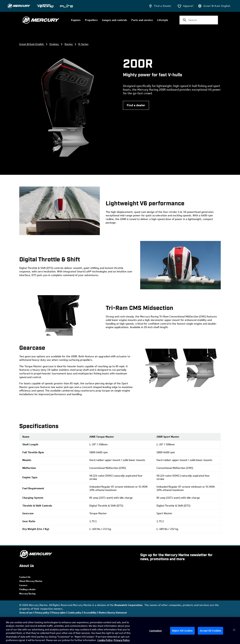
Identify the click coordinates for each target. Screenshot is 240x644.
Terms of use (26, 612)
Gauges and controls (114, 20)
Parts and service (142, 20)
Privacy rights (59, 612)
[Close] (234, 630)
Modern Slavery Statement (113, 612)
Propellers (91, 20)
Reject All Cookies (182, 631)
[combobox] (199, 20)
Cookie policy (75, 612)
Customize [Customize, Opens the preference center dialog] (156, 631)
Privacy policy (42, 612)
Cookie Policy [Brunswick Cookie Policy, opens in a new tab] (105, 640)
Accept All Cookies (210, 631)
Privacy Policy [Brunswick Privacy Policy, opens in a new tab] (122, 640)
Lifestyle (163, 20)
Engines (76, 20)
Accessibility (90, 612)
